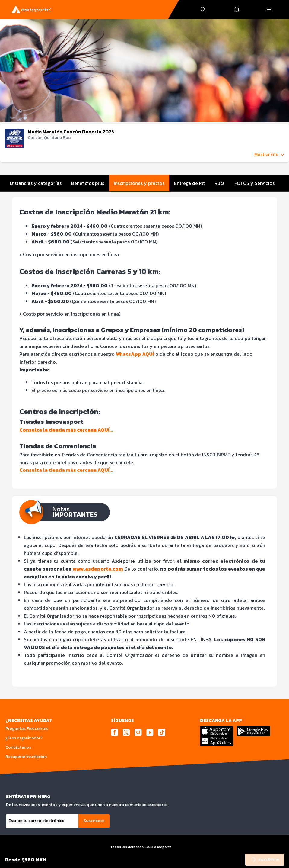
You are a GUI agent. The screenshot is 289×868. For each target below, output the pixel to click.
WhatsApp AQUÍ (135, 354)
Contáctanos (18, 747)
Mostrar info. (269, 155)
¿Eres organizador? (24, 738)
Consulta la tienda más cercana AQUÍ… (66, 430)
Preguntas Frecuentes (27, 729)
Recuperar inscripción (26, 757)
